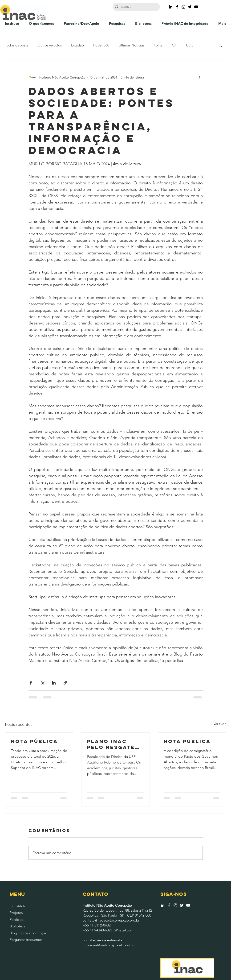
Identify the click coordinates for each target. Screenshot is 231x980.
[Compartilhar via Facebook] (31, 683)
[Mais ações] (200, 77)
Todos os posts (16, 45)
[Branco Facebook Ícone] (169, 905)
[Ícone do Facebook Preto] (177, 7)
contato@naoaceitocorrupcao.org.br (111, 920)
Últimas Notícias (132, 45)
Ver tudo (220, 724)
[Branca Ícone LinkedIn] (163, 905)
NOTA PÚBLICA (34, 741)
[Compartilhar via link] (65, 683)
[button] (220, 45)
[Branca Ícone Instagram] (175, 905)
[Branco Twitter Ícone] (182, 905)
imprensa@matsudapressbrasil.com (110, 945)
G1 (174, 45)
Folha (158, 45)
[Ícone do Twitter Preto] (190, 7)
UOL (190, 45)
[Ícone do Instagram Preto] (183, 7)
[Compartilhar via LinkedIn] (54, 683)
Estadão (77, 45)
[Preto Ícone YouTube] (196, 7)
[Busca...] (135, 7)
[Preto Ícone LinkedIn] (171, 7)
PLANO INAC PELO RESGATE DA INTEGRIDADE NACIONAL (114, 744)
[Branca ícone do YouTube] (188, 905)
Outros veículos (50, 45)
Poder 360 (101, 45)
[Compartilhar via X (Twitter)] (42, 683)
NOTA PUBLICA (187, 741)
